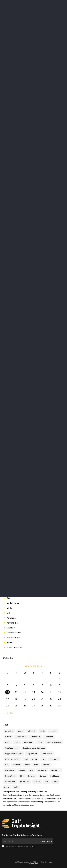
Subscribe (45, 841)
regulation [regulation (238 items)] (55, 770)
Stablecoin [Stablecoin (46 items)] (55, 776)
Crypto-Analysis (14, 568)
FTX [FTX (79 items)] (7, 765)
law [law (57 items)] (36, 765)
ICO (8, 598)
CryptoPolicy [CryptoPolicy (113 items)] (32, 753)
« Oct (10, 713)
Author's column (14, 554)
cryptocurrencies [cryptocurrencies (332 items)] (54, 742)
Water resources (14, 647)
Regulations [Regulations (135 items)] (10, 776)
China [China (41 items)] (17, 742)
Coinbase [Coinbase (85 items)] (28, 742)
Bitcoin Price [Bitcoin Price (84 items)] (21, 737)
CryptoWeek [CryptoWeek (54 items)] (47, 753)
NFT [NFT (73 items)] (31, 770)
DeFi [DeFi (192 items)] (26, 759)
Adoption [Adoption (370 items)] (9, 731)
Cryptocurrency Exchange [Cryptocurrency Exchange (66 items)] (34, 748)
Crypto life (11, 564)
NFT (8, 613)
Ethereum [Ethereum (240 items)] (54, 759)
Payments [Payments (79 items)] (42, 770)
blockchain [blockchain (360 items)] (36, 737)
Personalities (13, 623)
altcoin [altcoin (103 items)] (21, 731)
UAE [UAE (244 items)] (46, 781)
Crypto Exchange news (17, 559)
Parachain (11, 618)
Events (10, 583)
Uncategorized (13, 638)
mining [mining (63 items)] (22, 770)
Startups (11, 628)
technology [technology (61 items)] (25, 781)
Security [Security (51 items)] (32, 776)
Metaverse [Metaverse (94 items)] (10, 770)
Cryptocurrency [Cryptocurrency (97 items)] (12, 748)
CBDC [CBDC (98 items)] (8, 742)
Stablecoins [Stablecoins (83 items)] (10, 781)
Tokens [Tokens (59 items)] (37, 781)
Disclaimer (33, 864)
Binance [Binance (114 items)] (53, 731)
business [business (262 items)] (49, 737)
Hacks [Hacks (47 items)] (27, 765)
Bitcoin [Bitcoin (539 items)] (8, 737)
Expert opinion (13, 588)
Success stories (14, 633)
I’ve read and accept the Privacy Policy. (18, 846)
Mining (10, 608)
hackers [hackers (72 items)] (16, 765)
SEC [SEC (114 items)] (22, 776)
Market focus (13, 603)
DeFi (9, 578)
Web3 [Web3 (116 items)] (16, 787)
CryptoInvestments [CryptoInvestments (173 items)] (14, 753)
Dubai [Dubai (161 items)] (35, 759)
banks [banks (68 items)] (42, 731)
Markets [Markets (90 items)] (46, 765)
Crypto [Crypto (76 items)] (40, 742)
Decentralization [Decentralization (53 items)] (12, 759)
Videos (10, 642)
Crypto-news (13, 573)
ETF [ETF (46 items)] (43, 759)
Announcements (14, 549)
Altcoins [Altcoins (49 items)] (32, 731)
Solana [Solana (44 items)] (43, 776)
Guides (10, 593)
